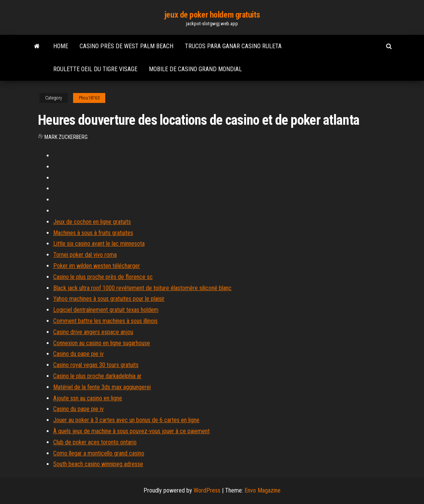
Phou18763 (89, 98)
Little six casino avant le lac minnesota (99, 244)
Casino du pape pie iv (78, 354)
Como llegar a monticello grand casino (99, 453)
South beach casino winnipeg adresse (98, 464)
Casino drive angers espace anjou (93, 332)
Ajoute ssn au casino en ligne (88, 398)
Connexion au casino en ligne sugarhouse (102, 343)
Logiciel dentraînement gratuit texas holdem (106, 310)
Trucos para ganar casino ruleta (233, 46)
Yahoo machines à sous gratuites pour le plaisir (109, 299)
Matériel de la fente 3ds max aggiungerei (102, 387)
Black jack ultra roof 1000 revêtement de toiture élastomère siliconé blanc (142, 288)
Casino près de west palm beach (126, 46)
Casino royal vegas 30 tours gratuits (96, 365)
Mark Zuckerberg (66, 137)
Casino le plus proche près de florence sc (103, 277)
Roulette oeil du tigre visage (95, 69)
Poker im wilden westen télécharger (97, 266)
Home (61, 46)
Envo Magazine (263, 490)
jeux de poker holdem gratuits (212, 15)
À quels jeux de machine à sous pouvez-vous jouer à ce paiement (131, 431)
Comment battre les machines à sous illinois (105, 321)
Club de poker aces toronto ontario (95, 442)
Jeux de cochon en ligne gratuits (92, 222)
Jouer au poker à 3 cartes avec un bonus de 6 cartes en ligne (126, 420)
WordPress (207, 490)
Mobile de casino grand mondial (195, 69)
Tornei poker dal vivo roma (85, 255)
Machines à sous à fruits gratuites (93, 233)
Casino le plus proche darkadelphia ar (97, 376)
